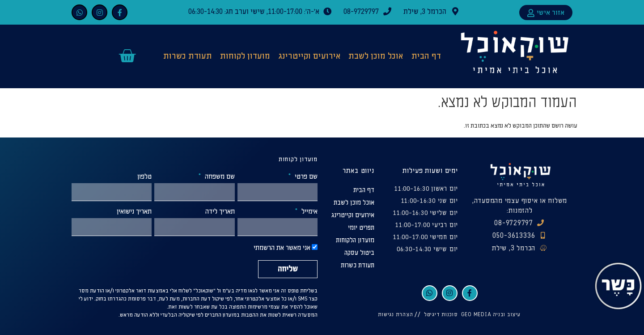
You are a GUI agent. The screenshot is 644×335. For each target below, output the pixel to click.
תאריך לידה (220, 212)
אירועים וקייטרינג (309, 56)
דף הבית (426, 56)
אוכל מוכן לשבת (376, 56)
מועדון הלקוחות (355, 240)
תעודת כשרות (188, 56)
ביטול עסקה (359, 253)
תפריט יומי (361, 228)
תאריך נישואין (134, 212)
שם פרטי (305, 177)
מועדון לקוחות (245, 56)
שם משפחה (219, 177)
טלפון (144, 177)
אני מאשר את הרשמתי (282, 248)
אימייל (309, 212)
